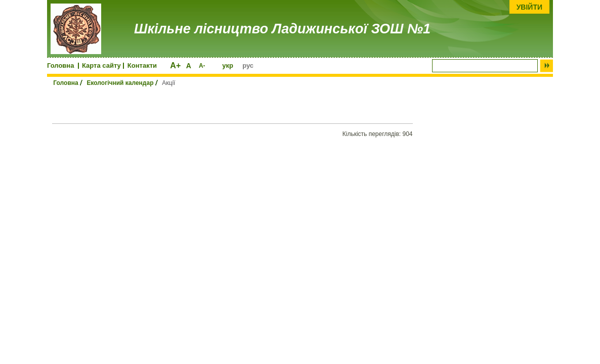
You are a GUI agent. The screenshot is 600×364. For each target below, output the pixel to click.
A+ (175, 65)
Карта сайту (101, 65)
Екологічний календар (120, 83)
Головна (60, 65)
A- (202, 66)
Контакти (142, 65)
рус (248, 65)
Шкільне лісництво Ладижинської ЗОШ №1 (282, 29)
